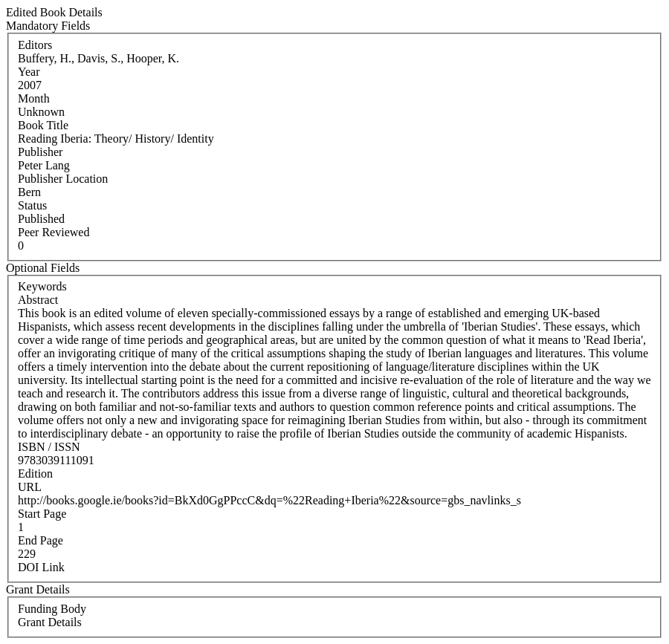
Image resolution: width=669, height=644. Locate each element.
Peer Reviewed (54, 232)
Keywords (42, 286)
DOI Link (41, 567)
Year (29, 72)
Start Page (42, 514)
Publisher (40, 152)
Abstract (38, 300)
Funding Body (52, 609)
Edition (35, 474)
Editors (35, 45)
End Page (41, 540)
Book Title (43, 125)
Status (32, 205)
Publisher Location (63, 179)
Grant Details (50, 622)
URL (30, 487)
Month (34, 98)
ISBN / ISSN (49, 447)
